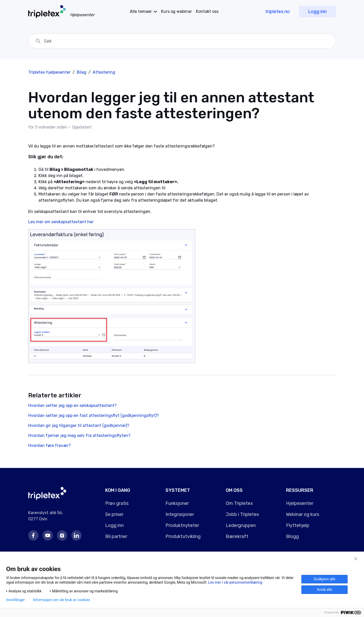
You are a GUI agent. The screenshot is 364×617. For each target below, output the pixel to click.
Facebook (33, 535)
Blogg (292, 536)
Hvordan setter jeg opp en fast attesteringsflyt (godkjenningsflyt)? (94, 415)
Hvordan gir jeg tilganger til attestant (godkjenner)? (79, 425)
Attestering (104, 72)
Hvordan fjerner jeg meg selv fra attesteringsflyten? (79, 435)
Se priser (114, 514)
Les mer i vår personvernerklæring (235, 582)
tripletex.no (278, 12)
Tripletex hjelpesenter (49, 72)
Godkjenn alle (324, 579)
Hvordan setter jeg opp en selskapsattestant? (72, 405)
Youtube (48, 535)
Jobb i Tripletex (242, 514)
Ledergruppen (241, 525)
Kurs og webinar (176, 11)
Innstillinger (15, 600)
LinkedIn (76, 535)
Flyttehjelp (298, 525)
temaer (141, 11)
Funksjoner (177, 503)
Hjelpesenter (300, 503)
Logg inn (317, 12)
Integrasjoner (180, 514)
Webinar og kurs (303, 514)
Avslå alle (324, 590)
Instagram (62, 535)
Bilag (82, 72)
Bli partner (116, 536)
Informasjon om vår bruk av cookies (61, 600)
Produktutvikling (183, 536)
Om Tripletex (239, 503)
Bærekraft (237, 536)
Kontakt (207, 11)
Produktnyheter (182, 525)
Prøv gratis (117, 503)
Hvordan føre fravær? (50, 445)
